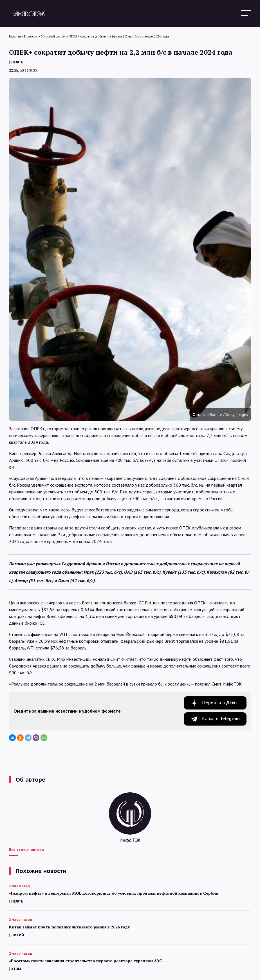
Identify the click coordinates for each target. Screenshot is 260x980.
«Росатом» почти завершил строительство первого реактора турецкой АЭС (86, 961)
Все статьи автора (26, 850)
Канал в (221, 719)
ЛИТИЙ (18, 935)
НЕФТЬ (17, 62)
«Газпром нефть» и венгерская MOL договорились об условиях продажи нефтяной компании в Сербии (114, 893)
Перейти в (219, 702)
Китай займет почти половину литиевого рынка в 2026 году (69, 927)
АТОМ (16, 969)
